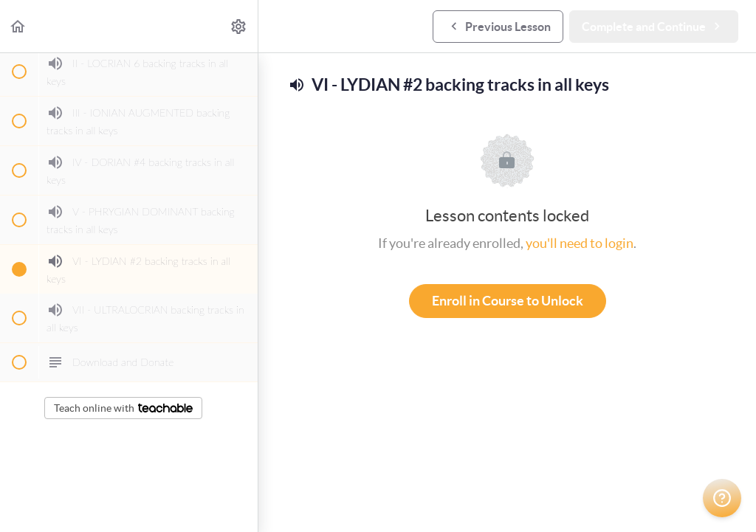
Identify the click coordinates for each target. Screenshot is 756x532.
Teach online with (123, 408)
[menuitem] (239, 26)
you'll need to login (580, 243)
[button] (18, 26)
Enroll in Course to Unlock (508, 301)
